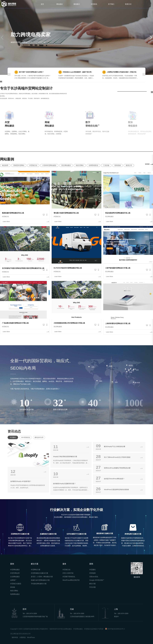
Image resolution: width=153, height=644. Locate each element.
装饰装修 (118, 165)
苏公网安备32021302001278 (20, 634)
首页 (42, 4)
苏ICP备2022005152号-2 (116, 629)
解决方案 (93, 584)
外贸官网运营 (15, 573)
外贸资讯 (94, 4)
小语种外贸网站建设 (49, 165)
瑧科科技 (15, 637)
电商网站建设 (15, 594)
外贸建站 (93, 570)
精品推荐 (5, 165)
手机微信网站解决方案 (39, 584)
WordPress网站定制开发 (71, 580)
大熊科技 (23, 637)
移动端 (13, 587)
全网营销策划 (93, 165)
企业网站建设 (15, 577)
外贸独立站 (33, 165)
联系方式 (128, 4)
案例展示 (77, 4)
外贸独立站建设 (16, 584)
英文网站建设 (66, 165)
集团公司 (129, 165)
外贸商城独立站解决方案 (40, 573)
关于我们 (111, 4)
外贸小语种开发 (68, 573)
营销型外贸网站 (19, 165)
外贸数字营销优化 (69, 577)
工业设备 (106, 165)
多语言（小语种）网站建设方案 (42, 577)
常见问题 (93, 587)
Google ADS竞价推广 (97, 580)
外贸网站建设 (15, 570)
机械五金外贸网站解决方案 (40, 580)
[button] (151, 37)
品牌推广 (13, 580)
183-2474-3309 (31, 614)
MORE (147, 164)
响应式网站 (80, 165)
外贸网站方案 (36, 570)
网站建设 (60, 4)
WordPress (31, 637)
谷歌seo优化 (94, 577)
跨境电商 (93, 573)
